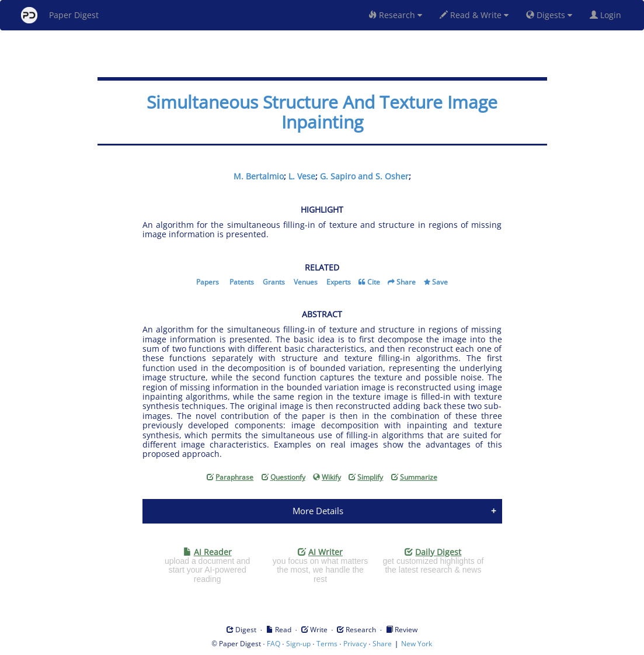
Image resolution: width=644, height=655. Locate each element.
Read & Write (474, 15)
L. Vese (302, 176)
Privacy (355, 644)
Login (608, 15)
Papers (208, 282)
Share (406, 282)
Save (440, 282)
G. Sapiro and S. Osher (364, 176)
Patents (242, 282)
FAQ (274, 644)
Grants (274, 282)
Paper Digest (60, 15)
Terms (327, 644)
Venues (306, 282)
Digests (549, 15)
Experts (339, 282)
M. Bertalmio (259, 176)
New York (417, 644)
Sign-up (298, 644)
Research (395, 15)
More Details (318, 511)
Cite (374, 282)
